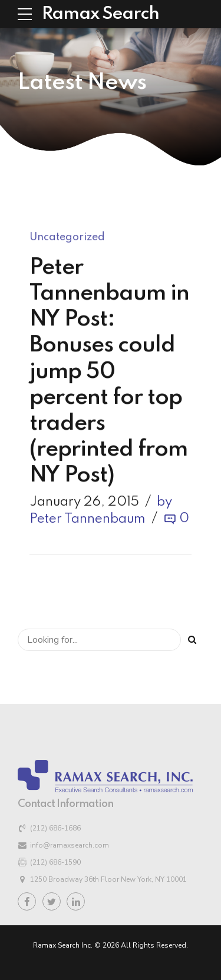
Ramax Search (100, 14)
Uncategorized (67, 238)
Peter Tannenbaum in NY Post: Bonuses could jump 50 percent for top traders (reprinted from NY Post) (109, 372)
